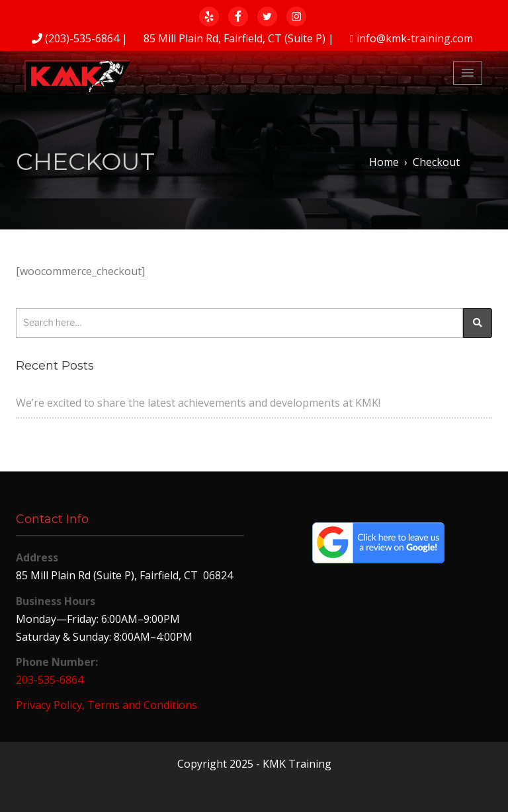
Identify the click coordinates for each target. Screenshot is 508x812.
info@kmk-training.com (415, 38)
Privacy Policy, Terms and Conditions (106, 705)
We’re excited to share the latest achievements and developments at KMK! (198, 403)
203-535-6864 (50, 680)
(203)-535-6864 (82, 38)
